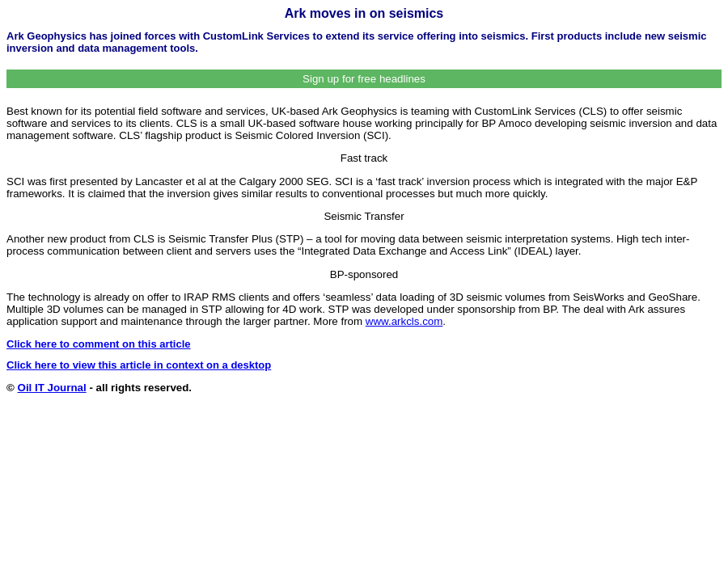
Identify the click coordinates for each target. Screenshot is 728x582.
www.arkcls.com (404, 321)
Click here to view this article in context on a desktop (139, 365)
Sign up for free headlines (364, 79)
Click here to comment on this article (99, 344)
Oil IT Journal (52, 388)
